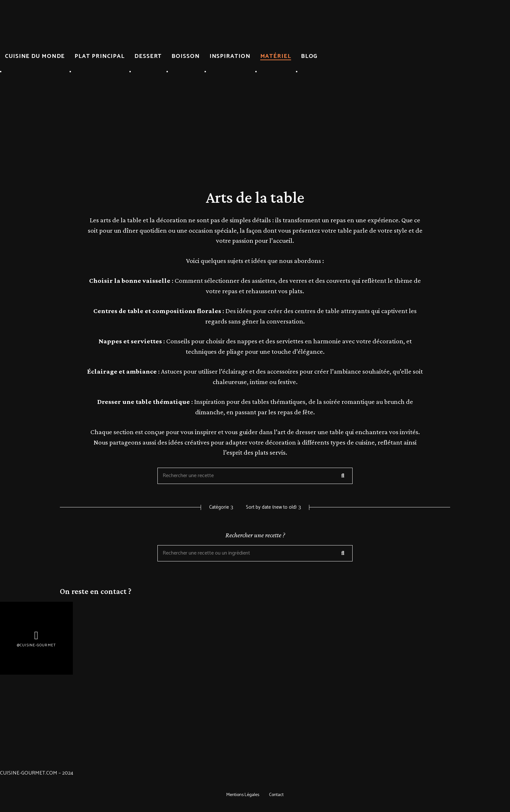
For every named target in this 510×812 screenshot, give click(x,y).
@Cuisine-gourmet (36, 645)
